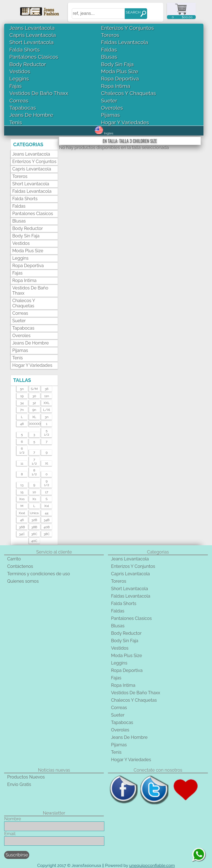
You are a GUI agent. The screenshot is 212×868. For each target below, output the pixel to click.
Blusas (109, 57)
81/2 (34, 472)
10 (34, 492)
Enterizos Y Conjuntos (127, 28)
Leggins (19, 78)
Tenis (16, 122)
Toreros (110, 35)
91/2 (47, 483)
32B (34, 520)
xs (34, 499)
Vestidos (20, 71)
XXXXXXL (34, 424)
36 (47, 389)
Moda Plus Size (120, 71)
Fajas (16, 86)
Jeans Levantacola (32, 28)
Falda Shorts (25, 50)
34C (22, 534)
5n (22, 389)
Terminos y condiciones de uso (39, 574)
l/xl (47, 410)
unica (34, 513)
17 (47, 492)
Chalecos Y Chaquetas (128, 93)
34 (22, 403)
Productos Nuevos (26, 777)
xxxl (22, 513)
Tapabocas (23, 108)
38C (47, 534)
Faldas (109, 50)
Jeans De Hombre (31, 115)
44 (47, 513)
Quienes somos (23, 581)
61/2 (22, 451)
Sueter (109, 101)
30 (34, 396)
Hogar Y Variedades (125, 122)
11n (47, 396)
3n (47, 417)
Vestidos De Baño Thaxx (39, 93)
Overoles (112, 108)
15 (22, 492)
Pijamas (110, 115)
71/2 (34, 462)
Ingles (104, 133)
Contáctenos (20, 566)
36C (34, 534)
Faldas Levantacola (124, 42)
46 (22, 520)
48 (22, 424)
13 (22, 485)
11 (22, 463)
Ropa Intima (116, 86)
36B (22, 527)
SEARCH (133, 12)
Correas (19, 101)
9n (34, 410)
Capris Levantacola (33, 35)
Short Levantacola (31, 42)
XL (34, 417)
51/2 (47, 433)
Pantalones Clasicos (34, 57)
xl (47, 463)
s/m (34, 389)
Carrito (14, 559)
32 (34, 403)
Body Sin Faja (117, 64)
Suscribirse (17, 855)
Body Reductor (28, 64)
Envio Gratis (19, 784)
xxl (47, 506)
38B (34, 527)
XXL (47, 403)
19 (22, 396)
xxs (22, 499)
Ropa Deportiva (120, 78)
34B (47, 520)
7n (22, 410)
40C (34, 541)
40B (47, 527)
